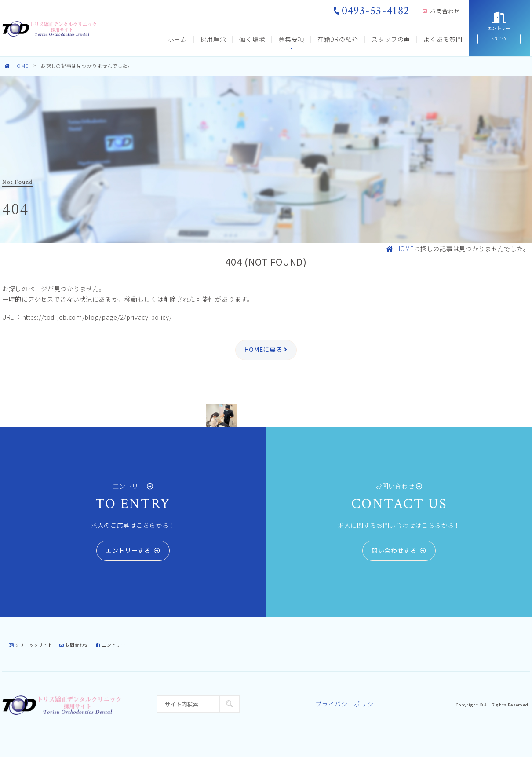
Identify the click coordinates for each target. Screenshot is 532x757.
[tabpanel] (221, 416)
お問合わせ (441, 11)
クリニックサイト (31, 645)
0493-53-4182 (372, 11)
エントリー (111, 645)
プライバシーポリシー (348, 704)
